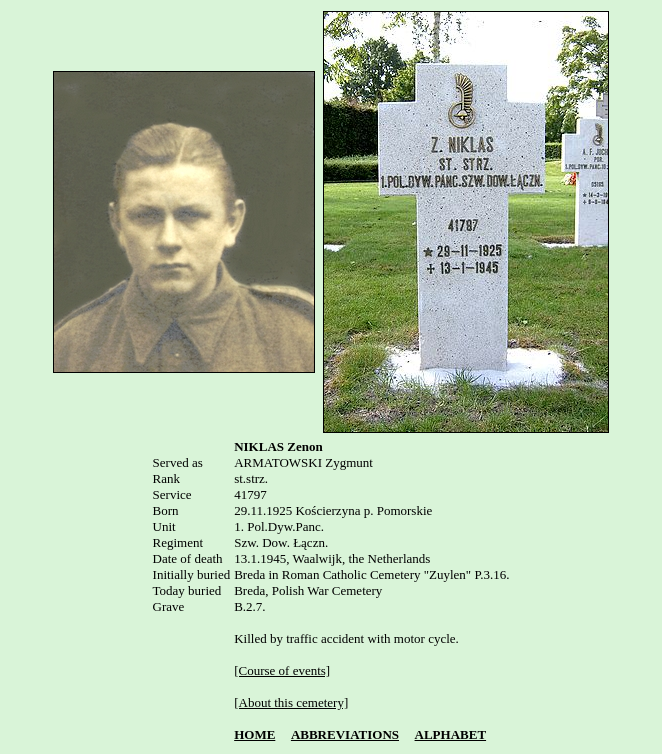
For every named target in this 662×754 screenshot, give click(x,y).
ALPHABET (451, 734)
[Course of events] (282, 670)
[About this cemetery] (291, 702)
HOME (254, 734)
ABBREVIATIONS (345, 734)
